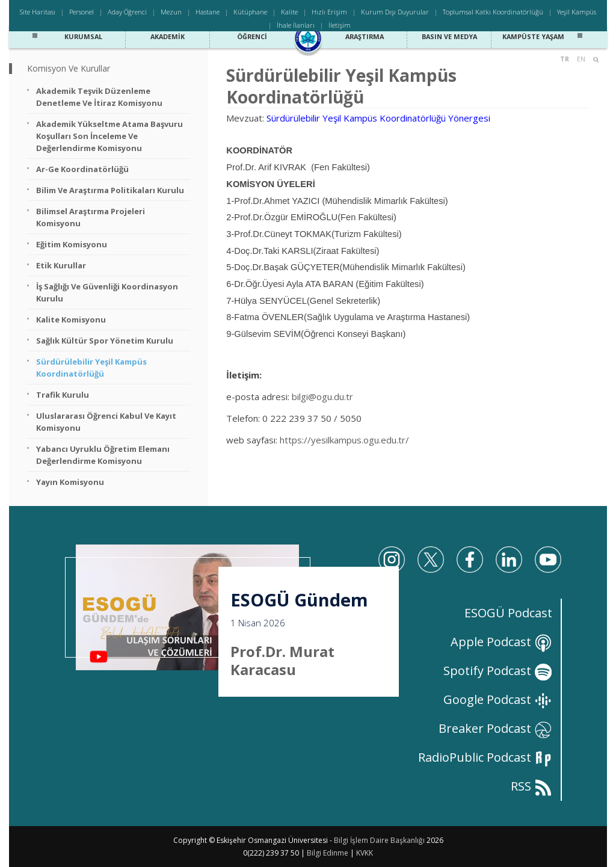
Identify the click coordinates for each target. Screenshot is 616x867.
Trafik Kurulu (63, 395)
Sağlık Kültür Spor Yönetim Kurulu (105, 341)
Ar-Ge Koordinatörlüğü (82, 169)
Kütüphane (250, 12)
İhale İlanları (296, 25)
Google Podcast (498, 699)
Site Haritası (38, 12)
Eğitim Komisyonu (72, 244)
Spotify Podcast (498, 671)
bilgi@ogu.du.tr (322, 396)
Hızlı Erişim (329, 12)
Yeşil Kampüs (577, 12)
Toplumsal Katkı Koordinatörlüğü (493, 12)
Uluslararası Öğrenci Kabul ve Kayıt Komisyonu (106, 422)
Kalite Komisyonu (71, 319)
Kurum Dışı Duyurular (395, 12)
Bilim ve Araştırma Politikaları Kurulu (110, 190)
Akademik (168, 35)
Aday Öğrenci (127, 12)
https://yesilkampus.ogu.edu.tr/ (344, 440)
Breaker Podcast (495, 728)
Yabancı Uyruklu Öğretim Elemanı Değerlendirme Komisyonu (103, 455)
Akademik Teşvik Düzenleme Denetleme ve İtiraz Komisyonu (99, 97)
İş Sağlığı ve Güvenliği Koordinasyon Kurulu (107, 292)
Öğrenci (252, 35)
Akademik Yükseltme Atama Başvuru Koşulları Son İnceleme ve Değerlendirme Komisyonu (109, 136)
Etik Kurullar (61, 265)
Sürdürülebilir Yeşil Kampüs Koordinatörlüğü (91, 368)
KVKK (365, 853)
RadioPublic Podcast (485, 757)
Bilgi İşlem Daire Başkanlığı (379, 840)
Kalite (289, 12)
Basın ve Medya (449, 35)
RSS (531, 786)
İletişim (340, 25)
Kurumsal (83, 35)
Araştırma (365, 35)
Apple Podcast (501, 642)
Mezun (171, 12)
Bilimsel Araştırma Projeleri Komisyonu (91, 217)
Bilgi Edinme (328, 853)
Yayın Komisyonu (70, 482)
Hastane (208, 12)
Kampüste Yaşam (533, 35)
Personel (82, 12)
